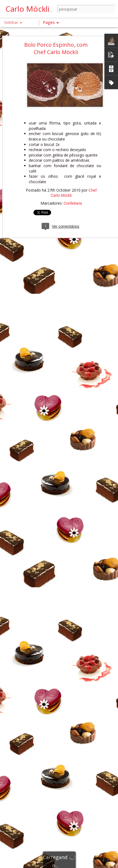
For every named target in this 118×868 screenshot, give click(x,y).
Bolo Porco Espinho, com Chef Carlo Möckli (56, 40)
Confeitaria (73, 195)
